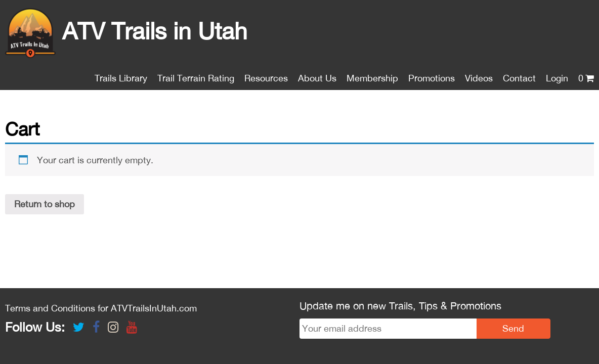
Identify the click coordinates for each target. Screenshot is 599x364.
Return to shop (45, 204)
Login (557, 78)
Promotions (432, 78)
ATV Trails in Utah (126, 31)
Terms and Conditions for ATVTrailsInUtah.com (101, 267)
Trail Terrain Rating (196, 78)
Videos (479, 78)
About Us (317, 78)
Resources (266, 78)
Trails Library (121, 78)
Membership (372, 78)
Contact (519, 78)
